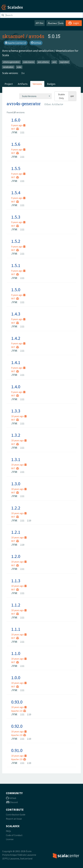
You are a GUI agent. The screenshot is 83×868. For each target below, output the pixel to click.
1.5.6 (16, 144)
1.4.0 (16, 387)
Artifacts (23, 84)
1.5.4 (16, 193)
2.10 (29, 520)
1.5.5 (16, 168)
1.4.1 (16, 362)
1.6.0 (16, 120)
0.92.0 (17, 726)
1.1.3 (16, 581)
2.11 (22, 132)
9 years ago (18, 125)
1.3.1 (16, 459)
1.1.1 (16, 629)
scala (19, 67)
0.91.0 (17, 750)
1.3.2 (16, 435)
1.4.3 (16, 314)
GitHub (36, 43)
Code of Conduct (14, 835)
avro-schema (43, 62)
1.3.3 (16, 411)
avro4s (37, 36)
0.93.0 (17, 702)
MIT (15, 129)
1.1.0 (16, 653)
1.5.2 (16, 241)
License (10, 839)
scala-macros (29, 62)
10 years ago (19, 416)
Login (74, 23)
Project (9, 84)
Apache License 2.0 (16, 43)
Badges (51, 84)
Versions (37, 84)
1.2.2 (16, 508)
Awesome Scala (55, 23)
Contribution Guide (16, 815)
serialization (8, 67)
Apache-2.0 (19, 711)
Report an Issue (14, 819)
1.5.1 (16, 265)
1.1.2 (16, 605)
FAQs (8, 831)
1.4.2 (16, 338)
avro (54, 62)
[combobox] (35, 96)
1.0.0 (16, 678)
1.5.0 (16, 290)
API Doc (40, 23)
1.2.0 (16, 556)
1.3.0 (16, 484)
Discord (12, 802)
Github (11, 798)
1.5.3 (16, 217)
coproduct (64, 62)
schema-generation (11, 62)
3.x (23, 73)
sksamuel (13, 36)
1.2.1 (16, 532)
